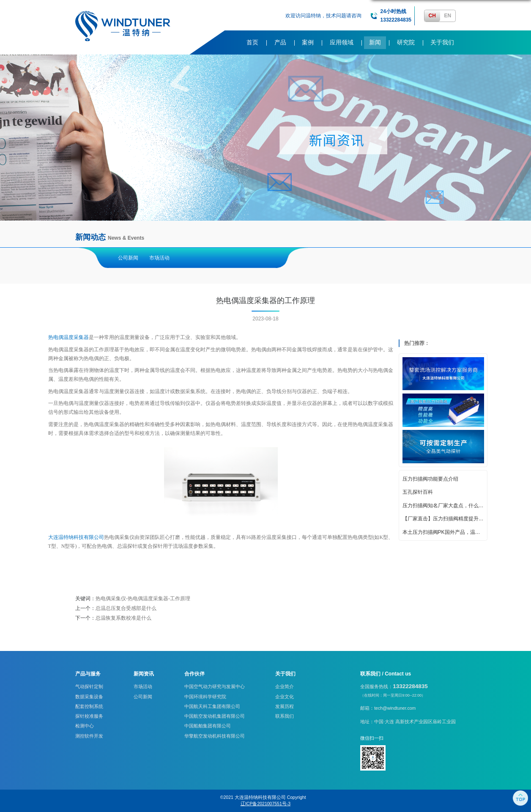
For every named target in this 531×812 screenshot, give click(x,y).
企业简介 (285, 686)
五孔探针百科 (418, 492)
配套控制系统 (89, 706)
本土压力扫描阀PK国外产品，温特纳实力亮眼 (443, 532)
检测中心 (85, 726)
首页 (252, 42)
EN (448, 16)
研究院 (406, 42)
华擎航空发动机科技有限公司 (215, 736)
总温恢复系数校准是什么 (123, 618)
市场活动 (159, 258)
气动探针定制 (89, 686)
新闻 (375, 42)
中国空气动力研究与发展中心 (215, 686)
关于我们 (442, 42)
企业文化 (285, 697)
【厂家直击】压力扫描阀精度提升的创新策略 (443, 519)
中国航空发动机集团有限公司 (215, 716)
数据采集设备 (89, 697)
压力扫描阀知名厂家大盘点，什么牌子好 (443, 506)
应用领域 (342, 42)
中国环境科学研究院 (205, 697)
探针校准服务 (89, 716)
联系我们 (285, 716)
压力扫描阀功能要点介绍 (430, 479)
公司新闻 (128, 258)
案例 (308, 42)
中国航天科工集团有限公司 (212, 706)
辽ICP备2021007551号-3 (265, 804)
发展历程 (285, 706)
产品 (280, 42)
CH (432, 16)
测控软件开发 (89, 736)
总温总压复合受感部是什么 (126, 608)
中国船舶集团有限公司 (208, 726)
